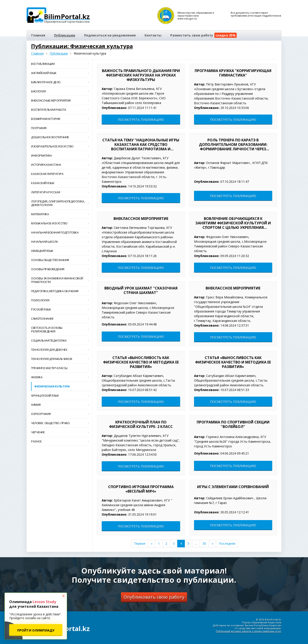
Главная (38, 35)
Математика (60, 214)
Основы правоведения (60, 269)
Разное (60, 441)
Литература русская (60, 192)
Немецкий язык (60, 251)
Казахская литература (60, 174)
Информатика (60, 155)
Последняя (227, 543)
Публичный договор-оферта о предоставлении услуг (249, 631)
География (60, 128)
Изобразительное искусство (60, 146)
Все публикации (60, 64)
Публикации (65, 35)
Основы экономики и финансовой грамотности (60, 280)
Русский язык (60, 309)
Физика (60, 377)
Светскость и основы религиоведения (60, 329)
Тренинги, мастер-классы (60, 368)
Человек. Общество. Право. (60, 423)
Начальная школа (60, 242)
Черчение (60, 432)
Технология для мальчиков (60, 359)
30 (204, 543)
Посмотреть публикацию (141, 120)
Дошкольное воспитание (60, 137)
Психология (60, 300)
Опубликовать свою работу (154, 597)
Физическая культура (52, 386)
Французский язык (60, 395)
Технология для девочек (60, 350)
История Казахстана (60, 165)
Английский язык (60, 73)
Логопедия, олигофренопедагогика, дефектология (60, 203)
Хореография (60, 414)
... (196, 543)
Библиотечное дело (60, 82)
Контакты (153, 35)
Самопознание (60, 319)
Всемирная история (60, 119)
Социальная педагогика (60, 340)
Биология (60, 91)
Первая (140, 543)
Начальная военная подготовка (60, 232)
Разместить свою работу (204, 35)
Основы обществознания (60, 260)
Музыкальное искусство (60, 223)
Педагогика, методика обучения (60, 291)
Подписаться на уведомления (110, 35)
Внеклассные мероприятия (60, 100)
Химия (60, 405)
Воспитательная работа (60, 110)
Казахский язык (60, 183)
